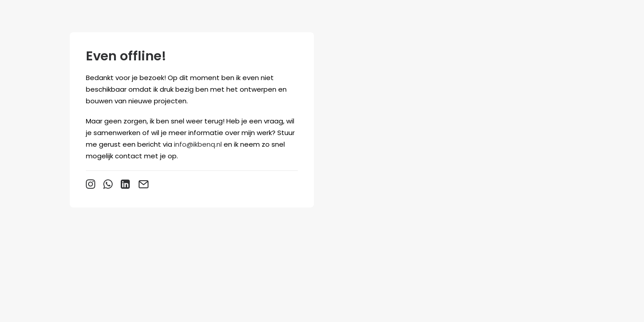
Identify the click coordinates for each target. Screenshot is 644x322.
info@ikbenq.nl (198, 144)
